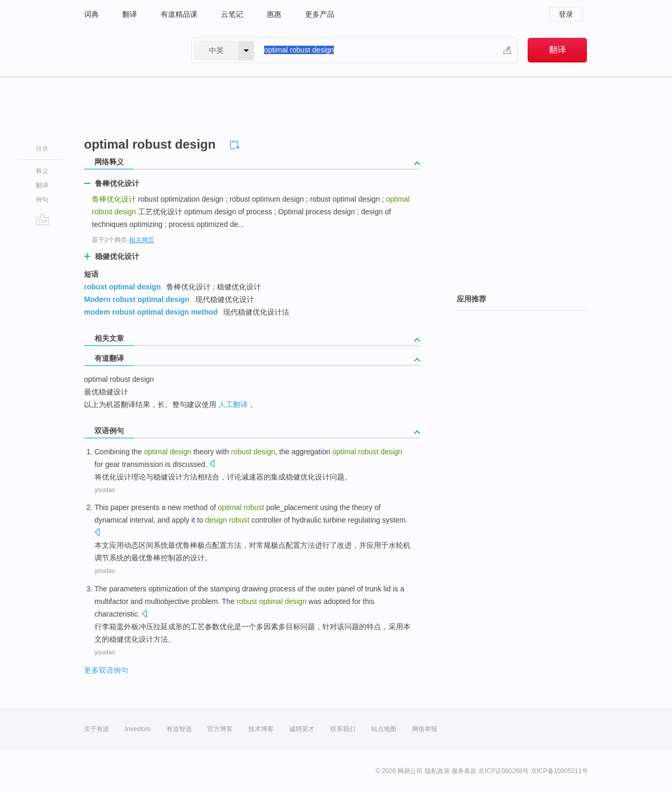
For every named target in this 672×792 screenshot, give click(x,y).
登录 (566, 14)
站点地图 (384, 729)
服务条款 (464, 771)
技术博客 (261, 729)
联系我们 (343, 729)
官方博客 (220, 729)
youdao (105, 490)
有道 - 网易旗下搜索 (127, 50)
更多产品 (320, 14)
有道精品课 (179, 14)
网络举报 (425, 729)
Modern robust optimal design (137, 299)
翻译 (130, 14)
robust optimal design (122, 287)
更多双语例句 (106, 670)
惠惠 (274, 14)
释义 (42, 171)
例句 (42, 200)
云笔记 (232, 14)
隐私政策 (437, 771)
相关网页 (142, 240)
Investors (138, 729)
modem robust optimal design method (151, 312)
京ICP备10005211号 (559, 771)
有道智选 (179, 729)
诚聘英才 (302, 729)
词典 (91, 14)
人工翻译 (233, 404)
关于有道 (97, 729)
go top (42, 219)
